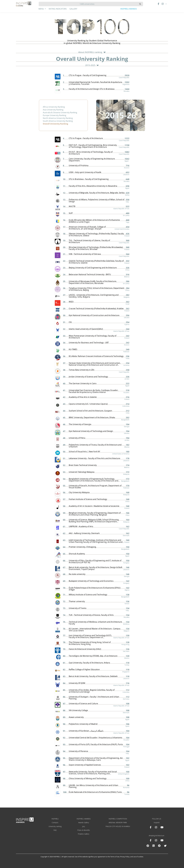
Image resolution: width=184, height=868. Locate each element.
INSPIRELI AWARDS (129, 9)
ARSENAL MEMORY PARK (118, 822)
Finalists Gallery (84, 834)
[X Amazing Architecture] (165, 846)
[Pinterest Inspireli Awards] (148, 846)
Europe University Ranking (55, 115)
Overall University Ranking (55, 124)
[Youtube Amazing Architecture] (162, 840)
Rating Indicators (58, 9)
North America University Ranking (58, 118)
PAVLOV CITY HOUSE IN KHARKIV (118, 826)
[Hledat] (88, 4)
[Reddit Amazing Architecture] (159, 846)
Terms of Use (115, 857)
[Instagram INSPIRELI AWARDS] (156, 827)
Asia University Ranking (53, 110)
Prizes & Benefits (84, 830)
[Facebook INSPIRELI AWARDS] (151, 827)
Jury (84, 826)
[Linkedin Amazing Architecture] (153, 846)
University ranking (55, 826)
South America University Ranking (58, 121)
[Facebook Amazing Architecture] (151, 840)
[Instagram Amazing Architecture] (156, 840)
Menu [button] (41, 9)
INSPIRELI (55, 819)
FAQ (55, 830)
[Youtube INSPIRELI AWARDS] (162, 827)
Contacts (55, 822)
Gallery (73, 9)
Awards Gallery (84, 822)
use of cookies (138, 857)
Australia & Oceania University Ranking (60, 112)
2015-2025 (92, 65)
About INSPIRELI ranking (92, 52)
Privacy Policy (125, 857)
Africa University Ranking (54, 107)
